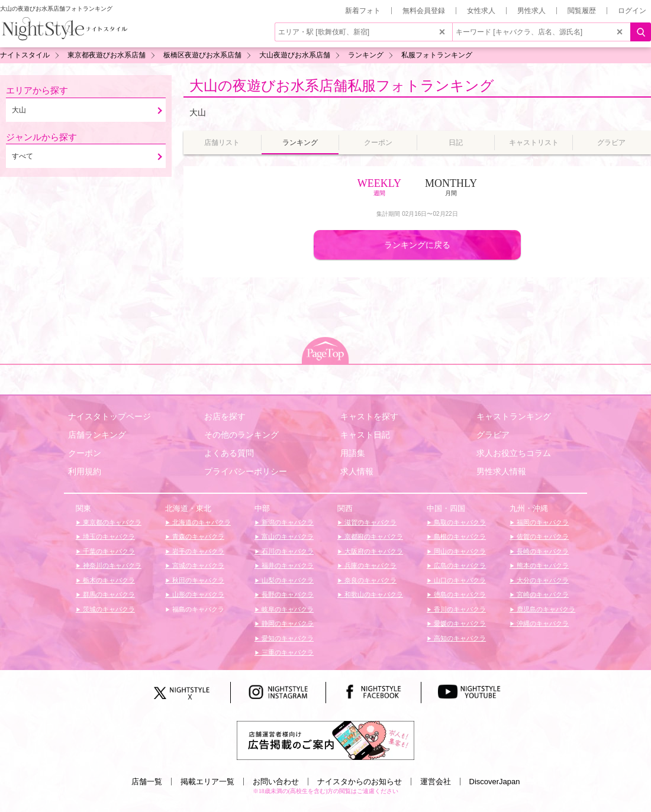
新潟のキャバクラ (287, 522)
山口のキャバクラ (459, 580)
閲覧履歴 (582, 11)
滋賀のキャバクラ (370, 522)
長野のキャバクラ (287, 594)
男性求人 (531, 11)
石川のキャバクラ (287, 551)
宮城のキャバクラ (197, 565)
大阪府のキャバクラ (373, 551)
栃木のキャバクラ (108, 580)
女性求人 (481, 11)
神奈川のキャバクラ (111, 565)
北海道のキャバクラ (201, 522)
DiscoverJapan (495, 782)
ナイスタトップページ (109, 416)
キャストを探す (369, 416)
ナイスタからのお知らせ (360, 782)
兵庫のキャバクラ (370, 565)
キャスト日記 (365, 435)
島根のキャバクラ (459, 536)
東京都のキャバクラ (111, 522)
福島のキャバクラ (197, 609)
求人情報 (357, 471)
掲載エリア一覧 (207, 782)
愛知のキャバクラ (287, 638)
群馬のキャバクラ (108, 594)
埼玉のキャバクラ (108, 536)
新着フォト (363, 11)
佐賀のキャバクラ (542, 536)
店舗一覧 (147, 782)
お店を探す (225, 416)
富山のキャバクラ (287, 536)
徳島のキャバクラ (459, 594)
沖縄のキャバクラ (542, 623)
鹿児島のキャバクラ (545, 609)
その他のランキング (241, 435)
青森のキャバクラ (197, 536)
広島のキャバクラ (459, 565)
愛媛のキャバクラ (459, 623)
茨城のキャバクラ (108, 609)
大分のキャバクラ (542, 580)
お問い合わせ (276, 782)
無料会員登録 (424, 11)
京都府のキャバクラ (373, 536)
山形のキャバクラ (197, 594)
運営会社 (436, 782)
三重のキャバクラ (287, 652)
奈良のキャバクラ (370, 580)
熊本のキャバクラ (542, 565)
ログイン (632, 11)
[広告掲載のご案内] (325, 740)
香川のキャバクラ (459, 609)
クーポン (85, 453)
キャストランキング (514, 416)
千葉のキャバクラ (108, 551)
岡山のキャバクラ (459, 551)
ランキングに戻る (417, 245)
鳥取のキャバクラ (459, 522)
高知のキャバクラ (459, 638)
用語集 (353, 453)
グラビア (493, 435)
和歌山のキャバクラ (373, 594)
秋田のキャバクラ (197, 580)
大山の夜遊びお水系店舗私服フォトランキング (342, 85)
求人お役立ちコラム (514, 453)
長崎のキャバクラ (542, 551)
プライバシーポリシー (246, 471)
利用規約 (85, 471)
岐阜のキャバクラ (287, 609)
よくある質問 (229, 453)
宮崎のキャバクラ (542, 594)
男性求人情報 (501, 471)
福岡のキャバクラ (542, 522)
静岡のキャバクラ (287, 623)
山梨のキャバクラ (287, 580)
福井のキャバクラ (287, 565)
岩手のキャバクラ (197, 551)
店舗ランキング (97, 435)
